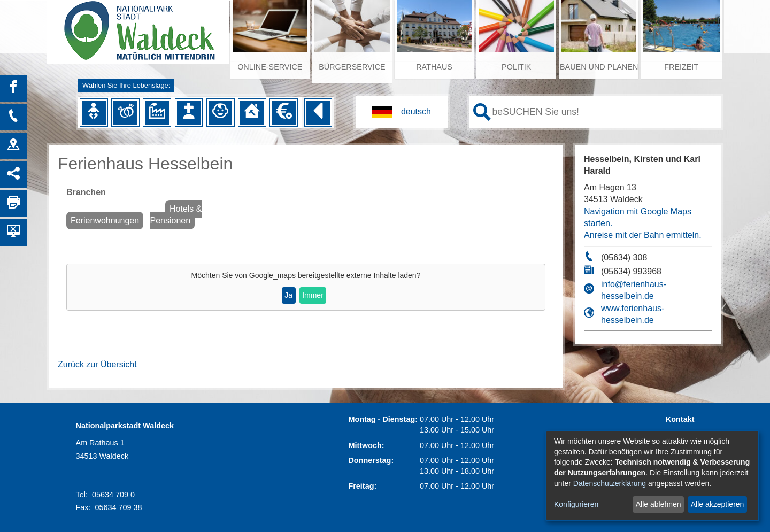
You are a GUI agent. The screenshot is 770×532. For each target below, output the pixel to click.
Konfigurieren (576, 504)
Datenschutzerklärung (610, 483)
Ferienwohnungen (105, 221)
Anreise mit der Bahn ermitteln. (643, 235)
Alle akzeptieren (718, 504)
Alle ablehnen (659, 504)
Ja (288, 295)
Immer (313, 295)
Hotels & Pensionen (176, 215)
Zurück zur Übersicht (97, 364)
